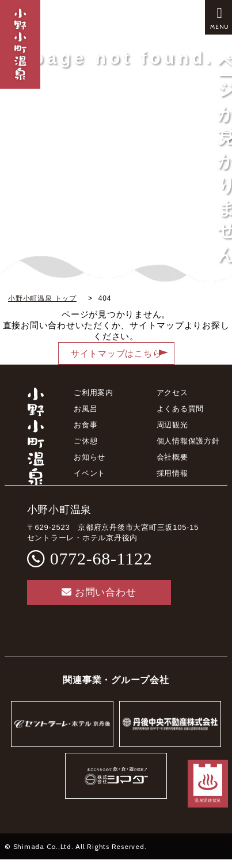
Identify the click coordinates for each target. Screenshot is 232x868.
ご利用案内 (94, 393)
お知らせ (90, 457)
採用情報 (172, 473)
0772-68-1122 (101, 558)
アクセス (172, 393)
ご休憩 (85, 441)
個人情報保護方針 (188, 441)
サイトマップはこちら (116, 354)
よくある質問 (180, 409)
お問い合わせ (99, 592)
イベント (90, 473)
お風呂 (85, 409)
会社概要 (172, 457)
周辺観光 (172, 425)
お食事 (85, 425)
